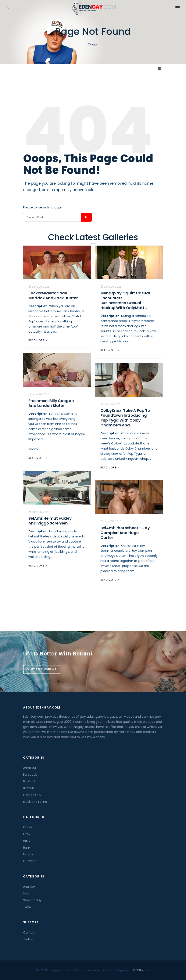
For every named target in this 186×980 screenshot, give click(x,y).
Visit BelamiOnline (42, 669)
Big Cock (29, 781)
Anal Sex (29, 887)
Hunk (27, 848)
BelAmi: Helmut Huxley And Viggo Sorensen (50, 521)
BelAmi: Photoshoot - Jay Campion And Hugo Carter (125, 533)
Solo (26, 893)
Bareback (30, 775)
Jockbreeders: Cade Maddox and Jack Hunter (53, 295)
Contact (29, 932)
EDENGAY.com (141, 970)
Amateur (30, 768)
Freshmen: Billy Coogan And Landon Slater (51, 403)
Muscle (28, 854)
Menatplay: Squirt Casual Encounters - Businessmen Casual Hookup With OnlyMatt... (125, 300)
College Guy (32, 795)
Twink (27, 907)
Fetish (27, 827)
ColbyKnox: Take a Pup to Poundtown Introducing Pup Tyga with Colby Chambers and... (125, 418)
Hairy (27, 841)
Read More (38, 340)
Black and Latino (35, 802)
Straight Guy (32, 900)
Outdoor (29, 861)
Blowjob (29, 788)
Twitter (28, 939)
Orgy (27, 834)
